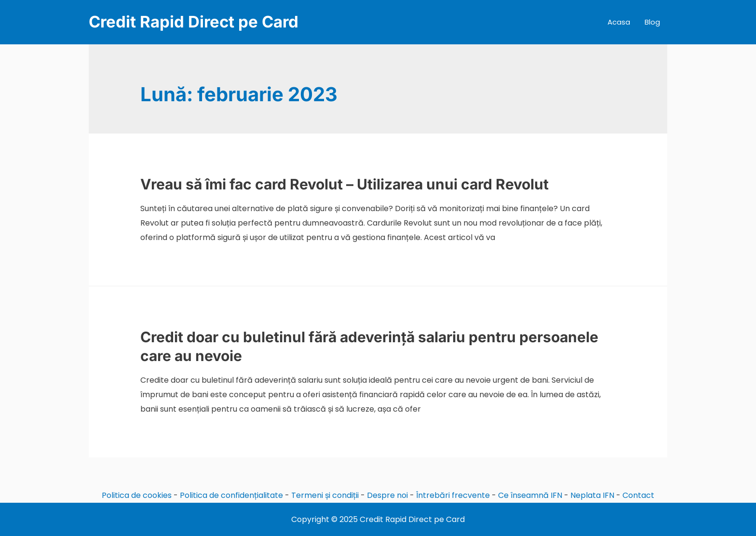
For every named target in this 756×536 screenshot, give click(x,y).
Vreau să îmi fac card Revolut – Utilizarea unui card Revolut (344, 184)
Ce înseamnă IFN (530, 495)
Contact (638, 495)
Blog (652, 22)
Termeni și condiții (325, 495)
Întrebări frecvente (453, 495)
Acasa (619, 22)
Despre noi (387, 495)
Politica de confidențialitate (231, 495)
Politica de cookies (137, 495)
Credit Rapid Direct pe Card (194, 22)
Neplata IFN (592, 495)
